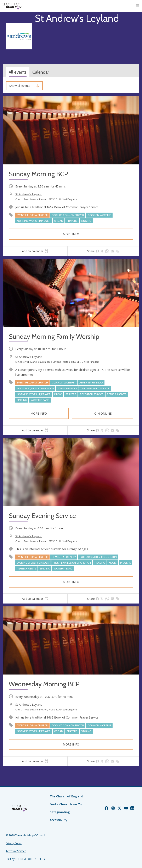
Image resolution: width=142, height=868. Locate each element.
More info (71, 234)
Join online (103, 413)
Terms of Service (16, 851)
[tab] (35, 251)
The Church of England (66, 796)
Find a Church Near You (67, 804)
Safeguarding (60, 812)
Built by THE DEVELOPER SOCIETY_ (26, 859)
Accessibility (59, 820)
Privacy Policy (14, 843)
